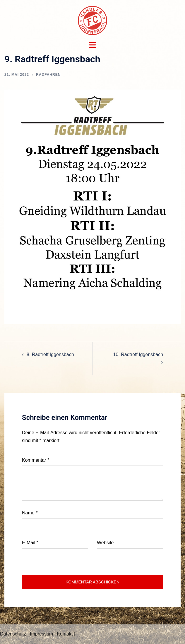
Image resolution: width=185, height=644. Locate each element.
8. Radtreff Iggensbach (50, 354)
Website (105, 543)
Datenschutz (13, 634)
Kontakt (65, 634)
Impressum (41, 634)
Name (30, 513)
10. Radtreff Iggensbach (138, 354)
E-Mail (30, 543)
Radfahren (48, 75)
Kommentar (36, 460)
